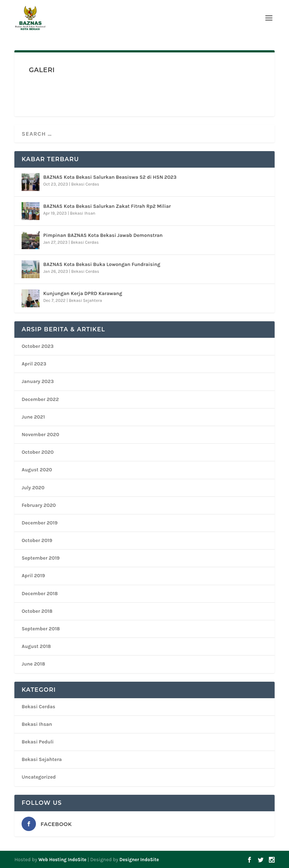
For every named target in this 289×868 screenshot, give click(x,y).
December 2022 (40, 399)
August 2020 (37, 470)
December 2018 (40, 594)
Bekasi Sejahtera (85, 300)
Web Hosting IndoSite (63, 860)
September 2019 (41, 558)
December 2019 (40, 523)
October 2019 (37, 540)
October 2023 (38, 346)
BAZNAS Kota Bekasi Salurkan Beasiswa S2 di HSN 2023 (110, 177)
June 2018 (33, 664)
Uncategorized (39, 777)
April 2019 (33, 576)
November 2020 (40, 435)
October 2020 (38, 452)
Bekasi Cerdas (85, 184)
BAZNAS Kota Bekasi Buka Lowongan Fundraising (102, 264)
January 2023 (38, 381)
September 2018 (41, 629)
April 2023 (34, 364)
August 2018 (36, 646)
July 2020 (33, 488)
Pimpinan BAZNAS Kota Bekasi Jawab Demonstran (103, 235)
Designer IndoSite (139, 860)
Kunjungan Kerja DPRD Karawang (83, 293)
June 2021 (33, 417)
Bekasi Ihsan (83, 213)
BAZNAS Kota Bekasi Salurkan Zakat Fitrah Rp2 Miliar (107, 206)
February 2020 (39, 505)
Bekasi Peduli (38, 742)
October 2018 (37, 611)
